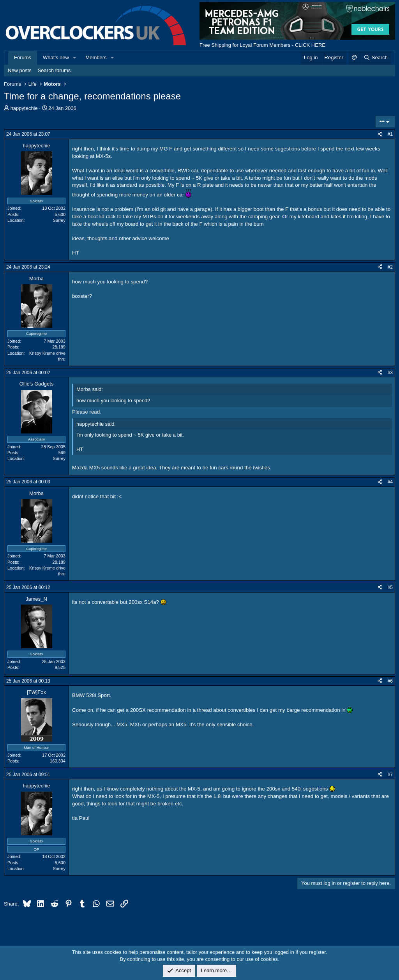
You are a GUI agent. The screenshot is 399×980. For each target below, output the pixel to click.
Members (96, 57)
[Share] (380, 134)
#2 (390, 267)
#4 (390, 482)
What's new (56, 57)
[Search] (375, 58)
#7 (390, 775)
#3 (390, 373)
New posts (20, 70)
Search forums (54, 70)
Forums (23, 57)
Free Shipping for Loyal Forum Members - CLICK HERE (262, 45)
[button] (75, 58)
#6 (390, 681)
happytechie (24, 108)
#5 (390, 587)
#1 (390, 134)
